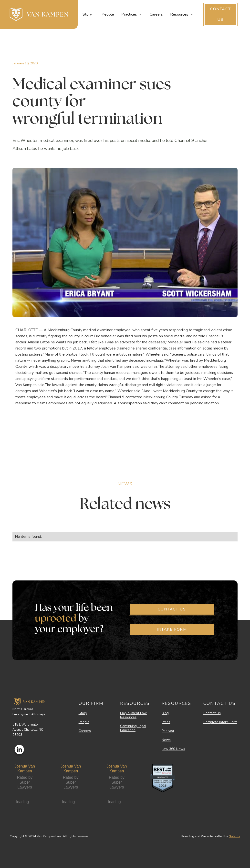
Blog (165, 713)
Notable (234, 836)
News (166, 740)
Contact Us (212, 713)
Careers (156, 14)
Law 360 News (173, 749)
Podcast (168, 731)
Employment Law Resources (133, 715)
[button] (132, 14)
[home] (39, 14)
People (108, 14)
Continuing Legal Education (133, 728)
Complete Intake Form (220, 722)
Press (166, 722)
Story (87, 14)
